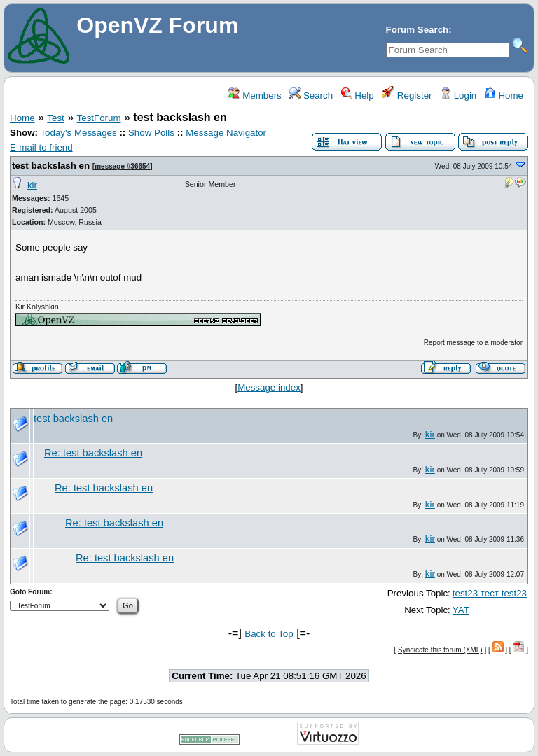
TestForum (99, 118)
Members (255, 96)
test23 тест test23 (490, 593)
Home (504, 96)
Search (311, 96)
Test (55, 118)
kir (32, 185)
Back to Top (269, 634)
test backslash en (51, 166)
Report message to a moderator (473, 343)
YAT (461, 610)
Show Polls (151, 133)
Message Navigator (226, 133)
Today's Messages (78, 133)
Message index (269, 387)
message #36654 (122, 166)
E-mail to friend (41, 147)
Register (407, 96)
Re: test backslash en (93, 453)
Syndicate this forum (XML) (440, 650)
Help (358, 96)
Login (458, 96)
